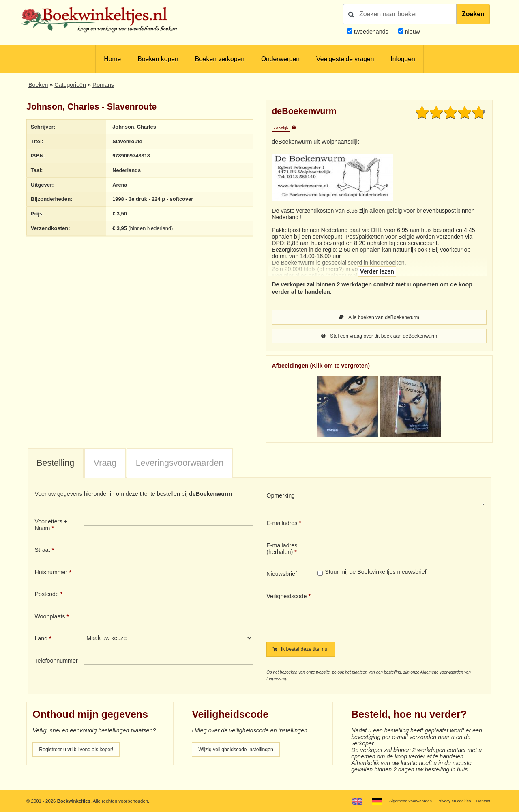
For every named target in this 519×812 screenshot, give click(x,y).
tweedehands (371, 32)
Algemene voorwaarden (442, 675)
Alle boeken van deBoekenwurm (379, 318)
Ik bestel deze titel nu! (305, 651)
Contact (482, 801)
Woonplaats (50, 618)
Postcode (46, 596)
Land (41, 640)
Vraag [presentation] (105, 465)
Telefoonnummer (56, 662)
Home (112, 59)
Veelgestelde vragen (345, 59)
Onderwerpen (280, 59)
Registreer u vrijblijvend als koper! (82, 752)
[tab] (56, 465)
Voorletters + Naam (51, 526)
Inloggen (403, 59)
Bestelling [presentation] (55, 465)
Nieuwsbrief (282, 575)
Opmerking (281, 497)
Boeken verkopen (220, 59)
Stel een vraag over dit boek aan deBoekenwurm (379, 337)
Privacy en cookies (449, 801)
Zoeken (473, 14)
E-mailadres (282, 525)
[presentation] (383, 612)
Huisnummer (51, 574)
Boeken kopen (158, 59)
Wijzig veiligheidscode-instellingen (242, 752)
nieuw (412, 32)
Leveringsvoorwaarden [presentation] (180, 465)
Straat (42, 551)
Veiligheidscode (286, 598)
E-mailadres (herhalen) (282, 550)
